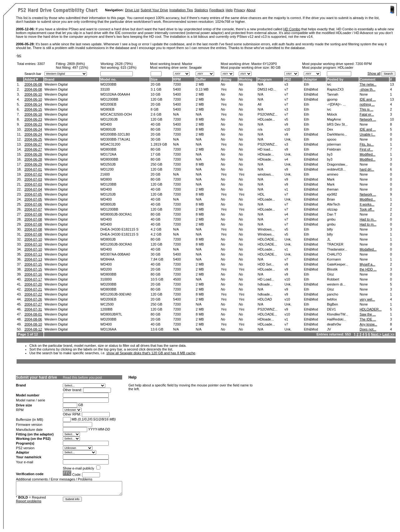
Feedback (217, 10)
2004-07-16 (33, 274)
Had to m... (368, 219)
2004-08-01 (33, 314)
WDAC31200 (110, 144)
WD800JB (108, 129)
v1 (286, 189)
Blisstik (332, 269)
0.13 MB (202, 89)
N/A (176, 114)
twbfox (332, 299)
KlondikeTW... (337, 314)
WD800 (106, 179)
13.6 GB (157, 329)
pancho (332, 294)
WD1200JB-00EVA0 (116, 294)
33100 (105, 89)
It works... (367, 204)
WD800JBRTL (111, 314)
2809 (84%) (76, 64)
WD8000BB (109, 159)
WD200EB (108, 104)
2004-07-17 (33, 279)
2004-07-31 (33, 309)
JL (329, 239)
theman (333, 189)
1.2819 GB (159, 144)
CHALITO (334, 254)
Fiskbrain (334, 149)
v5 (286, 119)
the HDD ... (368, 269)
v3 (286, 84)
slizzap (332, 209)
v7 (286, 89)
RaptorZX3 (335, 89)
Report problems (29, 501)
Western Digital (56, 84)
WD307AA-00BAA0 (115, 254)
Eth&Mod (311, 89)
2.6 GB (156, 114)
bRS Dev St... (337, 124)
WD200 (106, 269)
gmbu (331, 219)
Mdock (332, 114)
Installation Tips (181, 10)
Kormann (334, 259)
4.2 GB (156, 229)
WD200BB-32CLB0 (115, 134)
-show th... (368, 89)
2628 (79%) (124, 64)
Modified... (368, 154)
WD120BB (108, 184)
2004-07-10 (33, 239)
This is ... (367, 109)
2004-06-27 (33, 144)
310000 (106, 279)
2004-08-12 (33, 329)
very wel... (367, 299)
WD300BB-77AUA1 (115, 139)
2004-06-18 (33, 114)
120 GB (156, 99)
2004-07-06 (33, 204)
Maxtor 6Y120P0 (264, 64)
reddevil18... (336, 169)
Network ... (368, 119)
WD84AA (107, 259)
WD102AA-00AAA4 (115, 94)
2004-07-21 (33, 289)
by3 (330, 154)
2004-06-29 (33, 164)
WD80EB (107, 109)
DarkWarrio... (337, 134)
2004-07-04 (33, 189)
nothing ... (367, 104)
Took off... (367, 209)
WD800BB (108, 149)
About (251, 10)
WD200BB (108, 84)
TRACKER (335, 244)
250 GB (156, 164)
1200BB (106, 309)
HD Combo (292, 29)
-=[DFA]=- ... (336, 104)
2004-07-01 (33, 169)
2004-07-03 (33, 179)
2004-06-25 (33, 139)
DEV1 (331, 309)
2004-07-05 (33, 194)
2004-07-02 (33, 174)
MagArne (334, 119)
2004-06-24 (33, 129)
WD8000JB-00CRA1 (116, 214)
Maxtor (187, 64)
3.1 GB (156, 89)
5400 (177, 89)
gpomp (332, 99)
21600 (105, 174)
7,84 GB (157, 259)
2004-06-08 (33, 84)
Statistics (201, 10)
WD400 (106, 124)
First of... (366, 149)
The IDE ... (368, 319)
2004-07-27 (33, 304)
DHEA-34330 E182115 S (119, 229)
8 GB (155, 109)
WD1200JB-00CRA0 (116, 244)
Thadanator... (337, 249)
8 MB (200, 119)
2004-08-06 (33, 319)
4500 (177, 279)
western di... (336, 284)
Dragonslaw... (337, 164)
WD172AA (108, 154)
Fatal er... (367, 114)
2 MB (200, 84)
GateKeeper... (337, 264)
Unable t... (367, 134)
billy (330, 229)
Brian (331, 199)
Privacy (240, 10)
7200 (177, 84)
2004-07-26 (33, 299)
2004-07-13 (33, 254)
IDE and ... (368, 99)
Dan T (332, 214)
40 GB (155, 124)
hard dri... (367, 169)
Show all (374, 73)
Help (229, 10)
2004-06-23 (33, 119)
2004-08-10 (33, 324)
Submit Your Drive (154, 10)
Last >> (388, 334)
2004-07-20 (33, 284)
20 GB (155, 84)
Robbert (333, 279)
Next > (376, 334)
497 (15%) (80, 67)
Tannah (332, 94)
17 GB (155, 154)
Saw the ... (368, 314)
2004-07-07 (33, 209)
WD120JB (108, 194)
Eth (306, 84)
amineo (332, 174)
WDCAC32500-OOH (116, 114)
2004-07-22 (33, 294)
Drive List (132, 10)
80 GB (275, 67)
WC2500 (107, 304)
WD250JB (108, 164)
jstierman (334, 144)
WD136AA (108, 329)
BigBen (332, 304)
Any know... (368, 324)
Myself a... (367, 264)
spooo (332, 139)
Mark (331, 179)
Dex (330, 129)
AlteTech (333, 204)
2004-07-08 (33, 214)
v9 (286, 124)
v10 (287, 129)
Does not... (368, 329)
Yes (224, 89)
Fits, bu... (367, 144)
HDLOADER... (371, 309)
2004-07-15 (33, 264)
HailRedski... (337, 319)
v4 (286, 159)
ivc (19, 55)
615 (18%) (129, 67)
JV (329, 329)
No (223, 84)
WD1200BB (109, 99)
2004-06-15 (33, 109)
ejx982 (332, 194)
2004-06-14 (33, 104)
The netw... (368, 84)
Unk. (288, 139)
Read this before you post (82, 377)
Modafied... (368, 249)
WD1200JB (109, 119)
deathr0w (334, 324)
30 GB (155, 139)
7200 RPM (363, 64)
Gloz (330, 274)
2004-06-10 (33, 94)
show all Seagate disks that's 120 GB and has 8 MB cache (151, 353)
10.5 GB (157, 279)
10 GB (155, 94)
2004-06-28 (33, 154)
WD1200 (107, 169)
